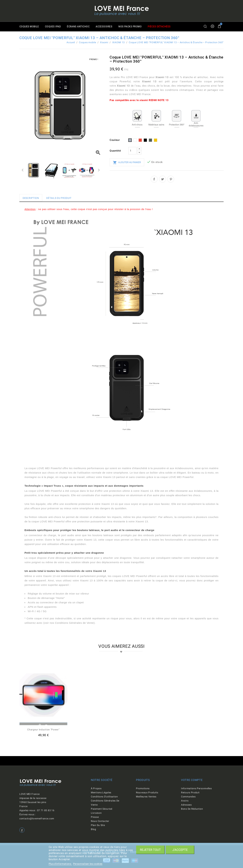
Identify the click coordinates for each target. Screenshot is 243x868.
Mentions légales (101, 792)
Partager (154, 179)
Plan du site (98, 825)
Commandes (188, 797)
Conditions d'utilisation (104, 797)
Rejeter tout (150, 850)
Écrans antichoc (80, 27)
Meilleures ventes (146, 797)
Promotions (143, 788)
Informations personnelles (196, 788)
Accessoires (106, 27)
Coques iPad (54, 27)
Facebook (22, 830)
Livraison (96, 813)
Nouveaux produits (147, 792)
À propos (96, 788)
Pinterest (171, 179)
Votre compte (192, 780)
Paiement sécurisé (102, 809)
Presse (95, 817)
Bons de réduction (192, 809)
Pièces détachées (162, 27)
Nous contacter (100, 821)
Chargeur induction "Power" (43, 730)
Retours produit (190, 792)
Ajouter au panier (127, 163)
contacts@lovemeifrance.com (37, 819)
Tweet (163, 179)
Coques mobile (29, 27)
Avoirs (185, 801)
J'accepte (180, 850)
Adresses (186, 805)
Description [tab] (31, 198)
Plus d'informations (60, 864)
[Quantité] (132, 151)
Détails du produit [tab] (59, 198)
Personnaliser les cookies (88, 864)
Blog (94, 829)
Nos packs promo (132, 27)
